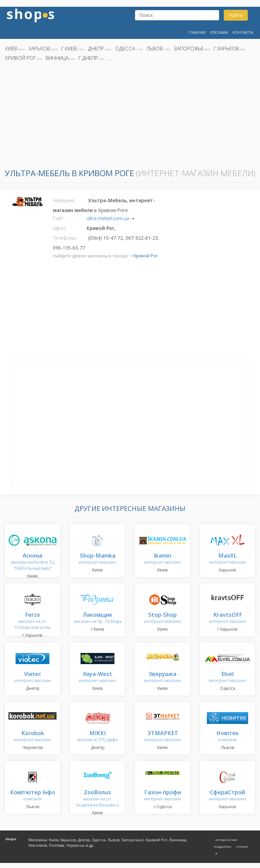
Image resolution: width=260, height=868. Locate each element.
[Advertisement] (130, 113)
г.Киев (69, 48)
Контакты (243, 32)
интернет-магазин (97, 559)
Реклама (219, 32)
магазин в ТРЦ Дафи (97, 737)
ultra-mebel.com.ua (108, 218)
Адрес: (60, 228)
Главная (197, 32)
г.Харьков (226, 48)
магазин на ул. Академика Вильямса (97, 799)
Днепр (96, 48)
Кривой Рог (21, 58)
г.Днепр (88, 58)
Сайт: (59, 218)
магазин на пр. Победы (98, 618)
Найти (236, 15)
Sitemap (242, 847)
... (110, 58)
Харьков (39, 48)
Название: (64, 200)
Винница (57, 58)
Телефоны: (65, 238)
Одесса (125, 48)
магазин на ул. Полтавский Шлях (33, 621)
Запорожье (189, 48)
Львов (155, 48)
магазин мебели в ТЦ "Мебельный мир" (33, 562)
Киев (11, 48)
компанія (227, 737)
